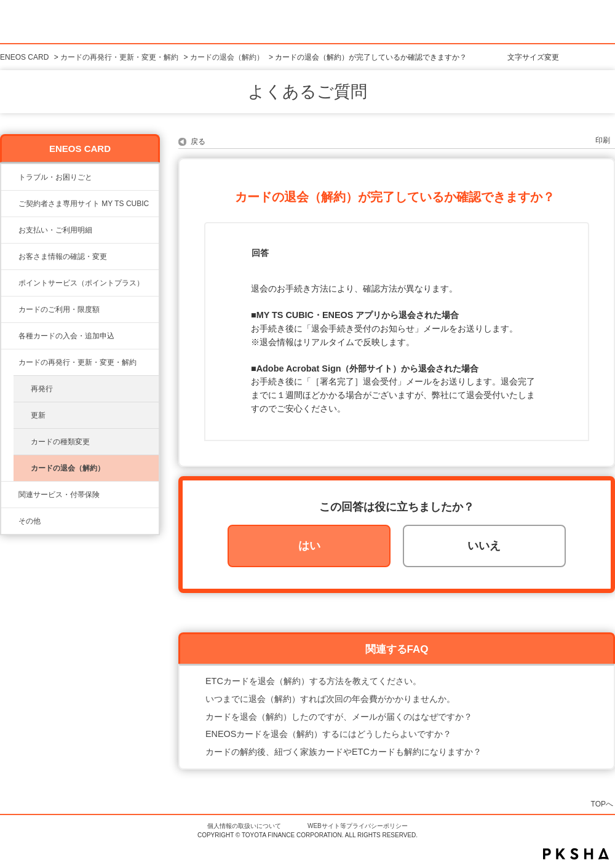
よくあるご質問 (307, 92)
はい (309, 546)
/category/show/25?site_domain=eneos (10, 230)
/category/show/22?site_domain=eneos (10, 204)
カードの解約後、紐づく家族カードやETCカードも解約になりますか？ (343, 752)
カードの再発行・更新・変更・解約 (119, 57)
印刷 (603, 140)
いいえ (484, 546)
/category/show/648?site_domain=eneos (10, 362)
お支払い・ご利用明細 (55, 230)
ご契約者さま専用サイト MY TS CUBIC (84, 204)
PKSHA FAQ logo (576, 854)
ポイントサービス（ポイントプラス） (81, 283)
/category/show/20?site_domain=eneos (10, 309)
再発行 (42, 389)
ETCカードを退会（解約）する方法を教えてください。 (313, 681)
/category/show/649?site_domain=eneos (10, 495)
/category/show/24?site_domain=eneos (10, 283)
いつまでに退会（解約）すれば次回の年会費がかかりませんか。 (330, 699)
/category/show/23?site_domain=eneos (10, 177)
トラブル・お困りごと (55, 177)
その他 (30, 521)
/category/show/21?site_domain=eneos (10, 257)
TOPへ (602, 804)
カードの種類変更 (60, 442)
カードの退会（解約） (227, 57)
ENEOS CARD (24, 57)
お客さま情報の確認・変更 (63, 257)
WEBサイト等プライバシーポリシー (358, 826)
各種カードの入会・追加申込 (66, 336)
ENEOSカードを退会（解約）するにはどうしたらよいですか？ (328, 734)
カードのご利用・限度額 (59, 309)
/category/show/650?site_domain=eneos (10, 521)
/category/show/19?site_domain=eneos (10, 336)
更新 (38, 415)
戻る (198, 141)
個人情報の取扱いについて (244, 826)
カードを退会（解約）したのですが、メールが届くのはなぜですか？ (339, 717)
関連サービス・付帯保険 (59, 495)
